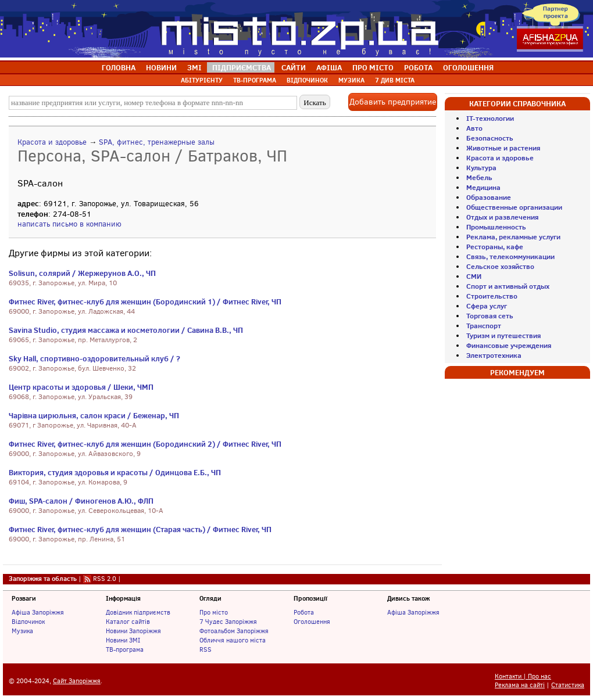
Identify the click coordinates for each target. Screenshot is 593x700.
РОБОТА (418, 67)
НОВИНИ (161, 67)
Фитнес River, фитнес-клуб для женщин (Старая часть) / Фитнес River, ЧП (140, 529)
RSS (206, 649)
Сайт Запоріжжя (77, 681)
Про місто (214, 612)
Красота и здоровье (52, 142)
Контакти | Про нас (523, 676)
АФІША (329, 67)
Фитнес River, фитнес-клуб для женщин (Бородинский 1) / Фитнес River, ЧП (145, 301)
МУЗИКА (351, 80)
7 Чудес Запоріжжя (228, 622)
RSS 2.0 (105, 579)
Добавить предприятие (393, 102)
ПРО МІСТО (373, 67)
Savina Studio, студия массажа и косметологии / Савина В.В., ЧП (126, 330)
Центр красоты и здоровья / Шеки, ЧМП (81, 387)
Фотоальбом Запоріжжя (234, 631)
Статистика (568, 685)
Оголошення (312, 622)
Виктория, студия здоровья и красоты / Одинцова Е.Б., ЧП (115, 472)
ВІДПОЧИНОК (307, 80)
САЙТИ (294, 67)
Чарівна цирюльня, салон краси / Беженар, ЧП (94, 415)
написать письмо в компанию (69, 224)
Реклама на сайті (520, 685)
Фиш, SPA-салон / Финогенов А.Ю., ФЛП (81, 501)
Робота (304, 612)
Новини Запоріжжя (133, 631)
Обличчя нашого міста (233, 640)
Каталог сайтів (128, 622)
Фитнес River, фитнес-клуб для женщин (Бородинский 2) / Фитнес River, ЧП (145, 444)
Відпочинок (28, 622)
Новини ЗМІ (123, 640)
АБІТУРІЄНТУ (202, 80)
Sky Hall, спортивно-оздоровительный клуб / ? (94, 358)
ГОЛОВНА (119, 67)
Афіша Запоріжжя (38, 612)
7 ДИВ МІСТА (395, 80)
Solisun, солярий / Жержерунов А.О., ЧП (82, 273)
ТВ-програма (125, 649)
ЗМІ (194, 67)
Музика (22, 631)
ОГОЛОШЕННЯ (468, 67)
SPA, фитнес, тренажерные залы (157, 142)
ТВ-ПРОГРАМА (255, 80)
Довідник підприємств (138, 612)
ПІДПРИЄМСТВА (242, 67)
